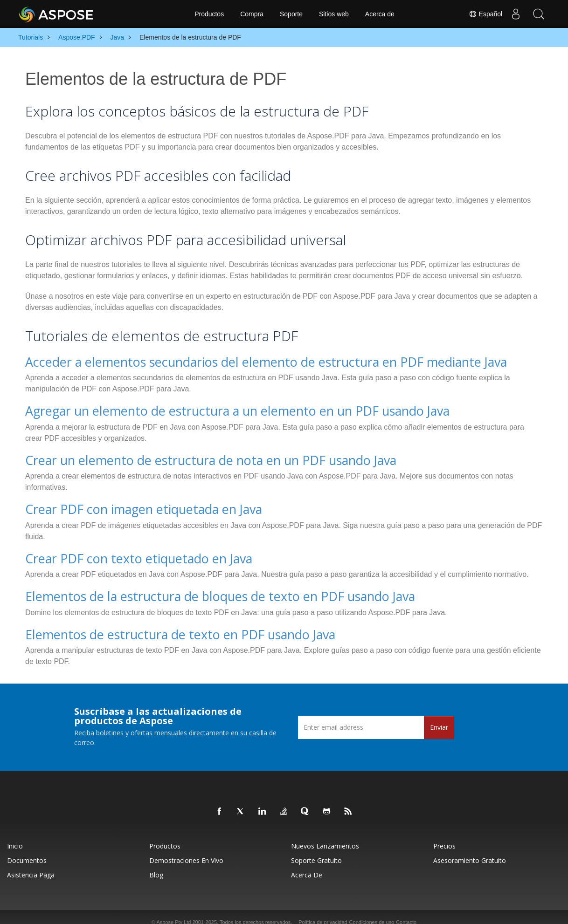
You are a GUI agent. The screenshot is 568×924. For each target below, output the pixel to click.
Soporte (291, 14)
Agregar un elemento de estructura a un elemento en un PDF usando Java (207, 408)
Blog (156, 865)
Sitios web (334, 14)
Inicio (15, 836)
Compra (252, 14)
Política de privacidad (323, 912)
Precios (444, 836)
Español (484, 14)
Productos (209, 14)
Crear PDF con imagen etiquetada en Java (127, 504)
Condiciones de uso (372, 912)
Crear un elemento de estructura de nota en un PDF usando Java (184, 456)
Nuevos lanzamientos (325, 836)
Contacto (406, 912)
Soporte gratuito (316, 850)
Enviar (439, 717)
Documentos (27, 850)
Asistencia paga (31, 865)
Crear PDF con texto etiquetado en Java (122, 551)
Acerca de (380, 14)
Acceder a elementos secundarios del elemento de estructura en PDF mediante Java (232, 361)
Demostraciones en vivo (186, 850)
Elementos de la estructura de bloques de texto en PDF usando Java (193, 588)
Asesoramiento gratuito (470, 850)
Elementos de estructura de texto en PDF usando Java (158, 625)
